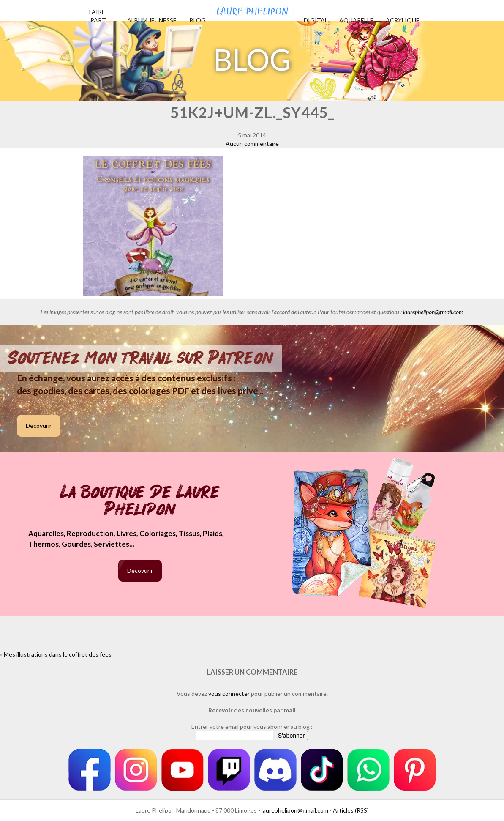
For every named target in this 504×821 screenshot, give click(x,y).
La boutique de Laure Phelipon (140, 502)
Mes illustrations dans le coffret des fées (58, 654)
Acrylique (403, 20)
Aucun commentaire (252, 144)
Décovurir (39, 426)
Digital (316, 20)
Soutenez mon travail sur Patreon (141, 358)
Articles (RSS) (351, 810)
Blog (198, 20)
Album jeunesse (152, 20)
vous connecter (229, 694)
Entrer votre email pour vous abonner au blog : (252, 727)
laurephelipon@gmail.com (433, 312)
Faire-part (98, 16)
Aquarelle (356, 20)
